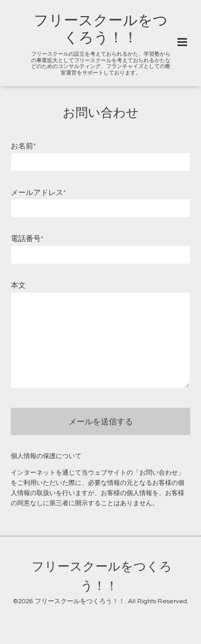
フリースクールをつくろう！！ (102, 577)
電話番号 (27, 239)
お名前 (23, 146)
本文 (18, 286)
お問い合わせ (101, 113)
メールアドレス (38, 193)
